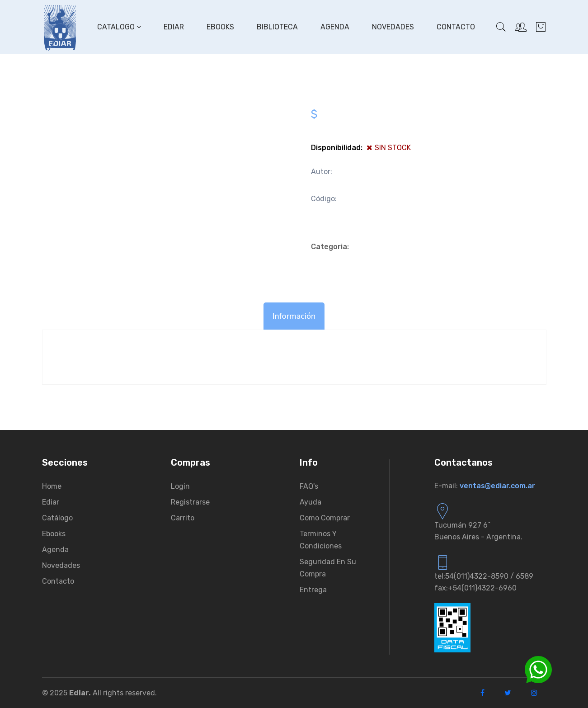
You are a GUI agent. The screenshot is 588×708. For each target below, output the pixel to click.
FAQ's (309, 486)
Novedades (393, 27)
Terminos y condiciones (321, 540)
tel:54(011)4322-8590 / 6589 (484, 576)
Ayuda (310, 502)
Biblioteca (277, 27)
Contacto (456, 27)
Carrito (183, 518)
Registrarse (190, 502)
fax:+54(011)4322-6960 (475, 588)
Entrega (313, 590)
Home (52, 486)
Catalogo (119, 27)
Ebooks (220, 27)
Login (180, 486)
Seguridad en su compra (328, 568)
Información (294, 316)
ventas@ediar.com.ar (497, 486)
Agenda (335, 27)
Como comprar (325, 518)
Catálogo (57, 518)
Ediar (174, 27)
